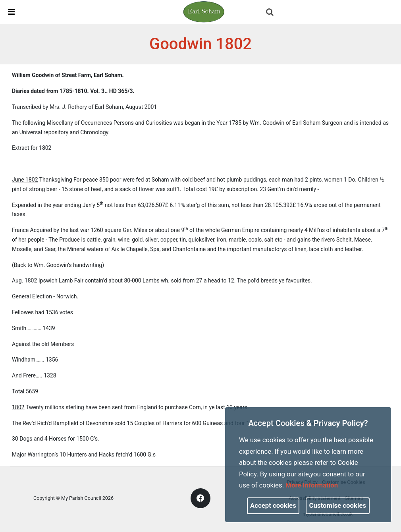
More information (312, 485)
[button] (270, 13)
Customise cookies (338, 505)
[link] (204, 12)
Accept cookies (273, 505)
